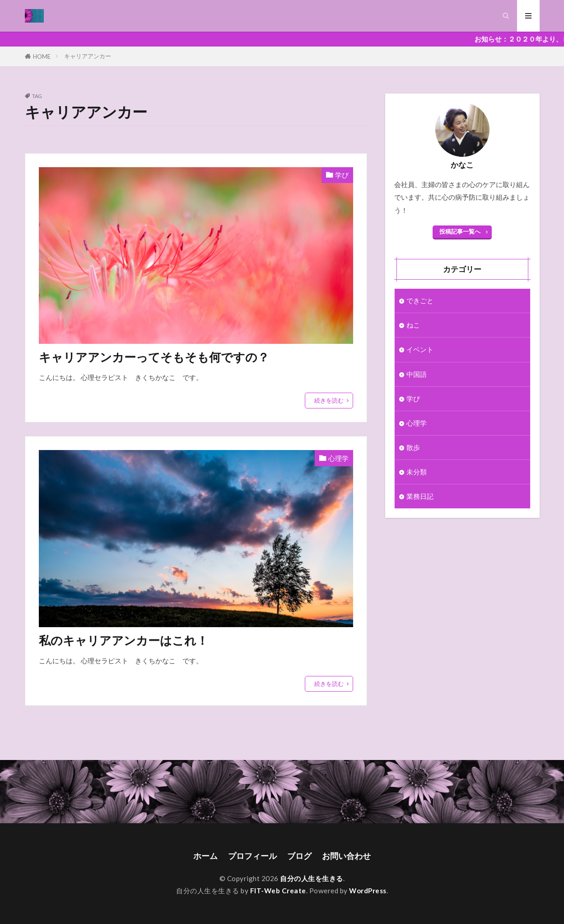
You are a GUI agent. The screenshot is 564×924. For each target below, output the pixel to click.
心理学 (338, 458)
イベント (420, 349)
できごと (420, 300)
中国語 (417, 374)
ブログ (299, 856)
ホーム (205, 856)
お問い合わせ (346, 856)
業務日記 (420, 496)
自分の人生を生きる (312, 878)
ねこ (413, 325)
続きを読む (329, 400)
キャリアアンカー (88, 56)
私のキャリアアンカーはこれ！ (124, 640)
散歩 (413, 447)
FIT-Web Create (278, 891)
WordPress (368, 891)
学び (342, 175)
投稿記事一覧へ (460, 231)
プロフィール (252, 856)
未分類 (417, 472)
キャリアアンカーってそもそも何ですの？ (154, 357)
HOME (42, 56)
